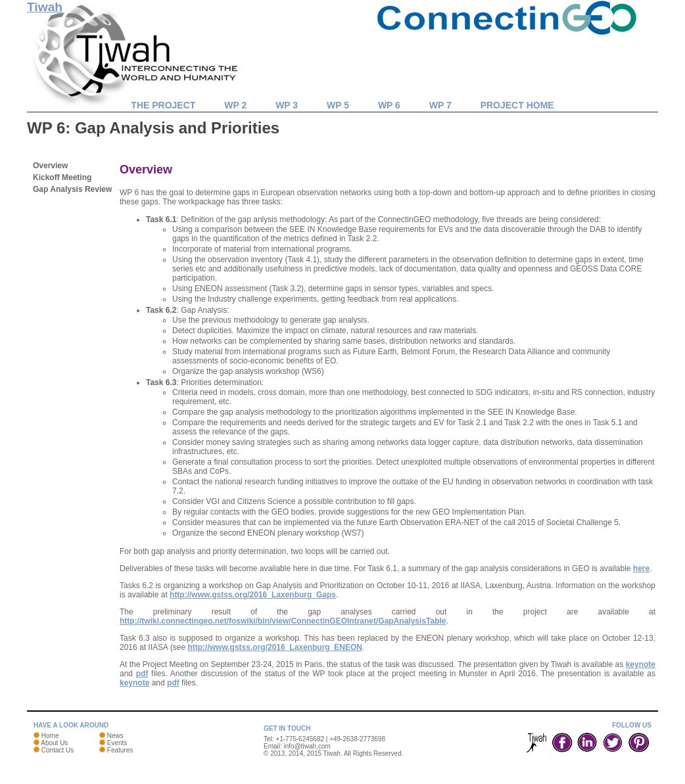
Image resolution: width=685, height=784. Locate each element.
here (641, 568)
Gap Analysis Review (72, 189)
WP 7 (440, 105)
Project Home (517, 105)
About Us (54, 743)
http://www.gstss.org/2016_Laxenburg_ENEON (275, 647)
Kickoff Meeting (62, 177)
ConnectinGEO (510, 33)
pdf (142, 674)
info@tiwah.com (307, 746)
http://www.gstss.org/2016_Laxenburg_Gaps (253, 595)
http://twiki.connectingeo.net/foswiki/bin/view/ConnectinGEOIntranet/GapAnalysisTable (283, 621)
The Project (163, 105)
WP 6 (389, 105)
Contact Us (58, 750)
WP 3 (287, 105)
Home (50, 736)
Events (117, 743)
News (115, 736)
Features (120, 750)
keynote (641, 664)
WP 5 (338, 105)
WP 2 (235, 105)
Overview (50, 166)
